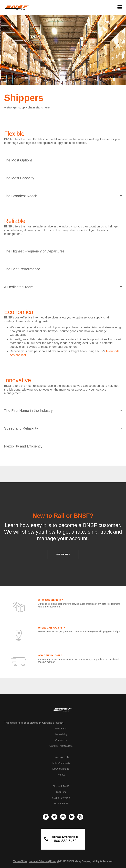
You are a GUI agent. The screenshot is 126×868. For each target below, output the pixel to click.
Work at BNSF (61, 803)
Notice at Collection (39, 861)
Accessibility (61, 734)
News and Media (61, 769)
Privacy (54, 861)
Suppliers (61, 792)
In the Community (61, 763)
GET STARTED (63, 554)
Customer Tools (61, 757)
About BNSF (61, 729)
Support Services (61, 798)
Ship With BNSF (61, 786)
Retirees (61, 775)
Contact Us (61, 740)
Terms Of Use (20, 861)
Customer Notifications (61, 746)
